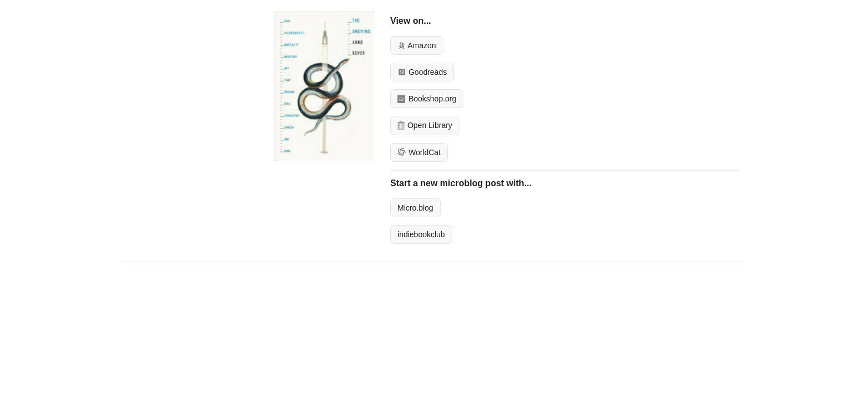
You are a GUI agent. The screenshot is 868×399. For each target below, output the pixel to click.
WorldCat (419, 152)
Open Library (425, 125)
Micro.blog (415, 208)
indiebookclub (421, 234)
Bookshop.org (427, 99)
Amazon (417, 45)
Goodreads (422, 72)
